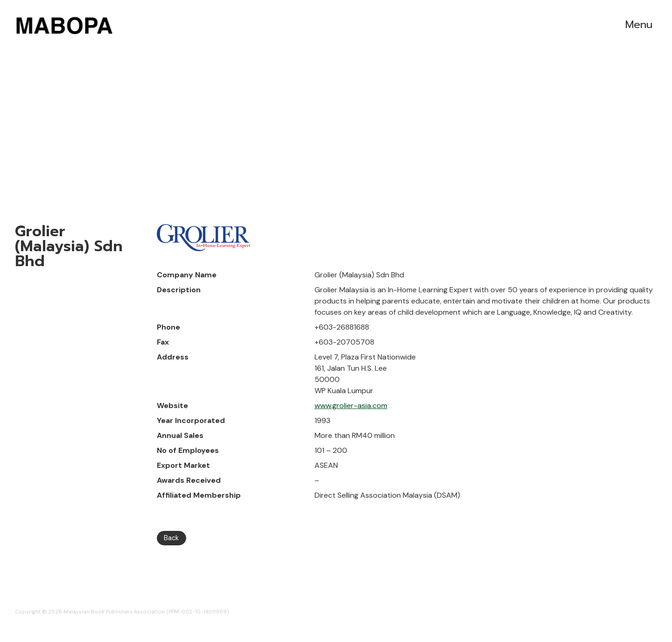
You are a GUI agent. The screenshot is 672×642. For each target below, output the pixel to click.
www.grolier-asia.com (351, 406)
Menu (639, 25)
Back (171, 538)
